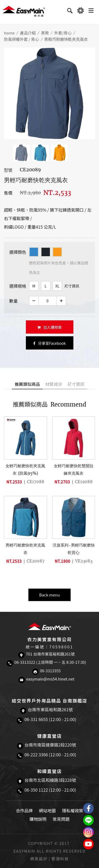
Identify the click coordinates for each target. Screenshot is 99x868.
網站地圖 (47, 810)
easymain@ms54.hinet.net (50, 679)
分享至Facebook (49, 343)
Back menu (49, 595)
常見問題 (61, 819)
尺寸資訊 (72, 286)
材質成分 (54, 384)
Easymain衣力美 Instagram (88, 832)
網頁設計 (39, 859)
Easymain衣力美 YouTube (88, 844)
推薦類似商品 (27, 384)
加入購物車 (49, 327)
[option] (49, 93)
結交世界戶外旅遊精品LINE (88, 820)
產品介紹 (28, 33)
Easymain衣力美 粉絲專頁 (88, 808)
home (9, 33)
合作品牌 (24, 810)
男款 (45, 33)
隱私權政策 (73, 810)
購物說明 (38, 819)
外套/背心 (63, 33)
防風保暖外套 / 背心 (22, 39)
